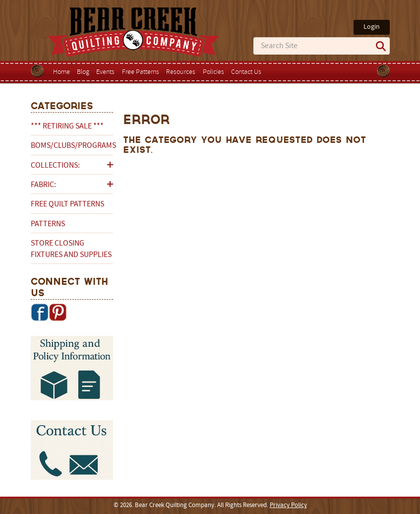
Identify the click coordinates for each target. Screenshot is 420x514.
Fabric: (43, 185)
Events (105, 72)
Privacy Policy (288, 506)
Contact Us (246, 72)
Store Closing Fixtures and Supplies (71, 249)
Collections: (55, 166)
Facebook (40, 312)
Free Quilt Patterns (67, 204)
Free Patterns (141, 72)
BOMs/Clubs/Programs (72, 146)
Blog (83, 72)
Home (61, 72)
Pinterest (58, 312)
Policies (213, 72)
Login (372, 27)
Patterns (48, 224)
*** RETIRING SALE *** (67, 127)
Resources (181, 72)
